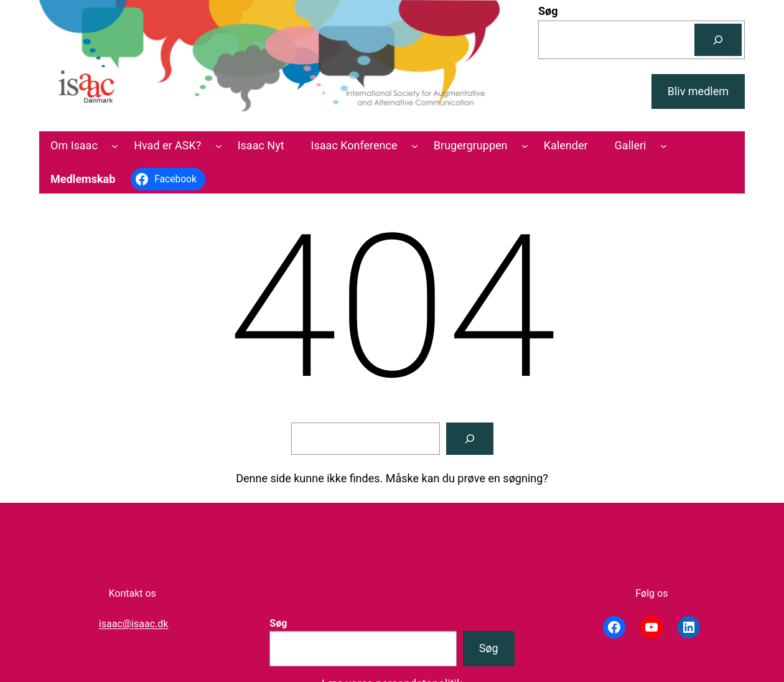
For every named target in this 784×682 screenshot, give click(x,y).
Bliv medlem (698, 91)
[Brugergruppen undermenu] (525, 146)
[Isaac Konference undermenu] (415, 146)
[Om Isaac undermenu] (115, 146)
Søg (548, 11)
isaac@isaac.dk (134, 624)
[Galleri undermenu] (664, 146)
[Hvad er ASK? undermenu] (219, 146)
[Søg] (718, 40)
